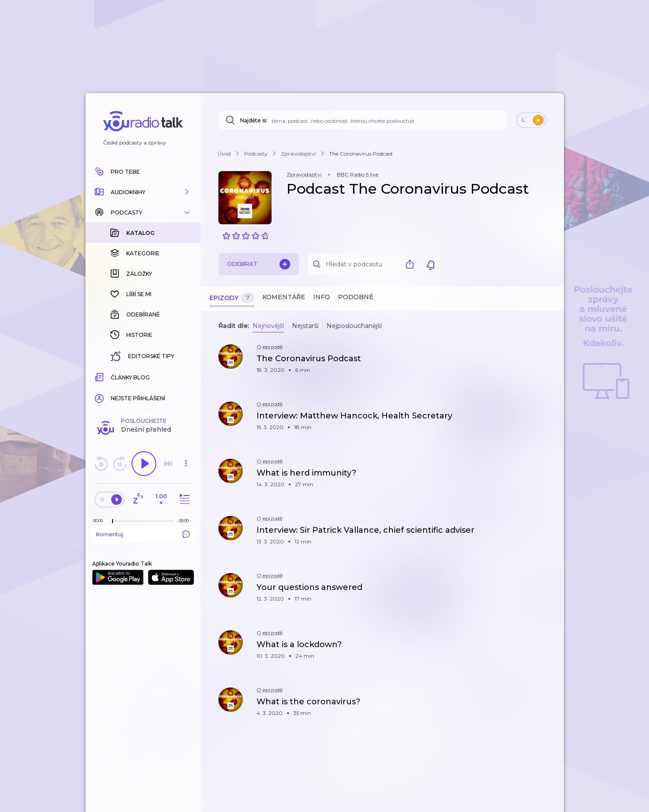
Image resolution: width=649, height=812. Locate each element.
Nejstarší (305, 326)
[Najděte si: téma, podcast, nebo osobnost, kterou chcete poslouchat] (362, 120)
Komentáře (284, 297)
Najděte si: (254, 120)
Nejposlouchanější (354, 326)
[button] (143, 192)
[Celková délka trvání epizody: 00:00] (186, 521)
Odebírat (259, 264)
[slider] (113, 521)
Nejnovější (268, 326)
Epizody (232, 298)
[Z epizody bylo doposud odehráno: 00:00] (100, 521)
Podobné (356, 297)
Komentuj (143, 534)
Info (322, 297)
